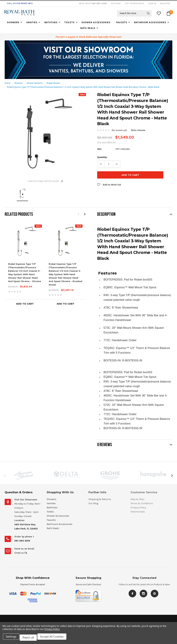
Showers (13, 22)
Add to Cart (25, 304)
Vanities (32, 22)
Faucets (122, 22)
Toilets (69, 22)
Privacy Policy (52, 631)
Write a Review (138, 130)
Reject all (30, 638)
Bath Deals (88, 28)
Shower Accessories (96, 22)
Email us (21, 553)
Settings (12, 638)
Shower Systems (35, 83)
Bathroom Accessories (150, 22)
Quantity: (102, 157)
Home (8, 83)
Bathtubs (51, 22)
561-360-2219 (22, 541)
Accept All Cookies (55, 638)
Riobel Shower (53, 83)
